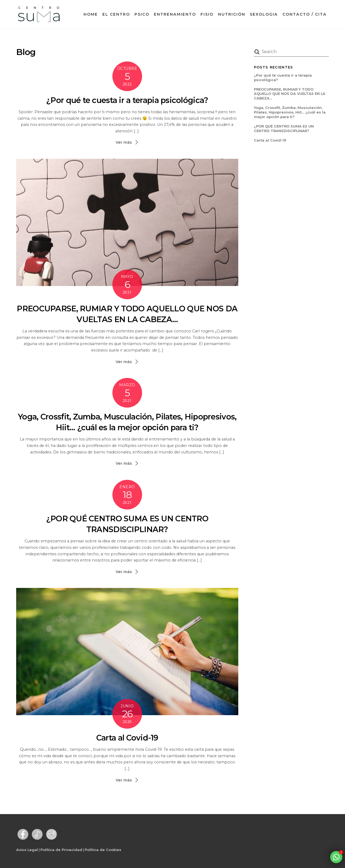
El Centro (116, 14)
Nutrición (232, 14)
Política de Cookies (103, 850)
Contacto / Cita (305, 14)
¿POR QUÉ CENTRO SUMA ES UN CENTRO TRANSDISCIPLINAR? (284, 128)
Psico (142, 14)
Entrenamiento (175, 14)
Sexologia (264, 14)
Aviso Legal (27, 850)
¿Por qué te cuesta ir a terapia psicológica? (127, 100)
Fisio (207, 14)
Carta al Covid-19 (127, 738)
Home (91, 14)
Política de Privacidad (61, 850)
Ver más (124, 142)
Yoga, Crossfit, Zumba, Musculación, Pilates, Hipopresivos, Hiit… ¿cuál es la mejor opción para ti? (290, 112)
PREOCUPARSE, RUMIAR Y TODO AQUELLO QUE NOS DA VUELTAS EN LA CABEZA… (290, 94)
